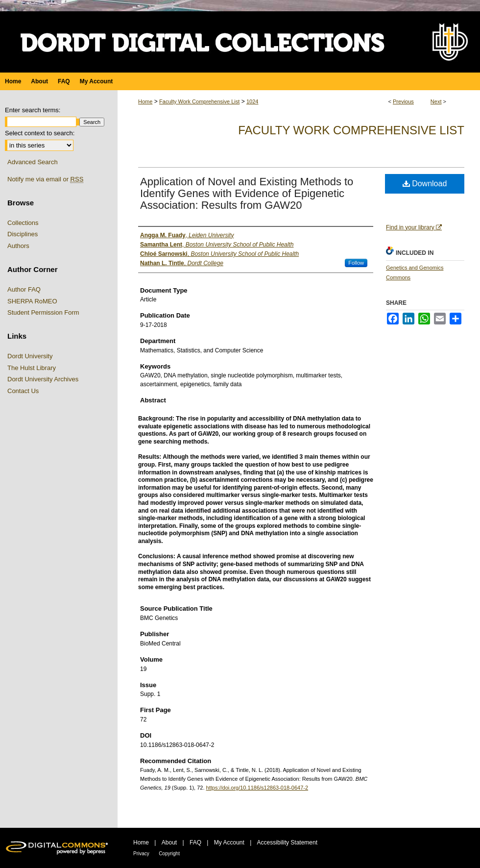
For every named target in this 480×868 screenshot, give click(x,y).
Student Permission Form (43, 312)
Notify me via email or (45, 179)
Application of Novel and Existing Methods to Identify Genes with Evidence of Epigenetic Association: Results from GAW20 (247, 193)
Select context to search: (40, 133)
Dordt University (30, 356)
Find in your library (414, 227)
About (169, 843)
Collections (23, 223)
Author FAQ (24, 289)
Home (145, 101)
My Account (229, 843)
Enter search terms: (33, 110)
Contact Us (23, 391)
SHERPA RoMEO (32, 301)
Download (425, 184)
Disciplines (23, 234)
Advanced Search (33, 162)
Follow (356, 263)
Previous (403, 101)
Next (436, 101)
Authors (18, 246)
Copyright (169, 854)
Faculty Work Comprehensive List (199, 101)
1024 (252, 101)
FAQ (195, 843)
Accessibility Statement (287, 843)
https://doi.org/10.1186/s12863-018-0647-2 (257, 788)
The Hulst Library (32, 368)
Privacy (141, 854)
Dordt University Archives (43, 379)
